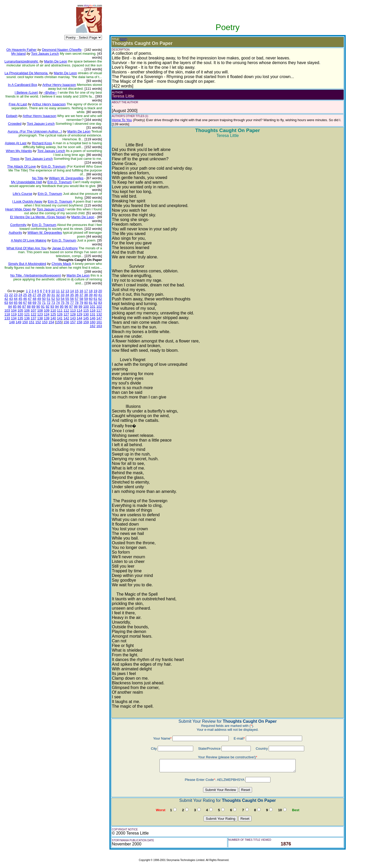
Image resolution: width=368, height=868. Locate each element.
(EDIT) (123, 39)
